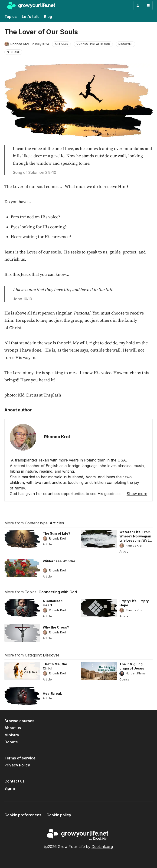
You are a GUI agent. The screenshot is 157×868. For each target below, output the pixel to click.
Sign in (10, 788)
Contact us (15, 781)
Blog (48, 17)
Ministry (12, 735)
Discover (51, 655)
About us (13, 728)
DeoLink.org (102, 847)
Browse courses (19, 721)
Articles (57, 523)
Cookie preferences (23, 815)
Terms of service (20, 758)
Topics (11, 17)
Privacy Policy (17, 765)
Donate (11, 742)
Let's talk (30, 17)
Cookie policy (59, 815)
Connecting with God (58, 592)
